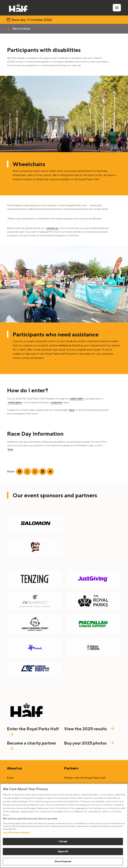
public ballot (77, 399)
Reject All (63, 852)
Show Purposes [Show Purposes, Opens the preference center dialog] (63, 861)
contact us (52, 228)
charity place (15, 402)
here (72, 410)
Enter (10, 778)
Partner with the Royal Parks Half (85, 778)
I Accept (63, 841)
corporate (56, 402)
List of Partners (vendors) (16, 833)
